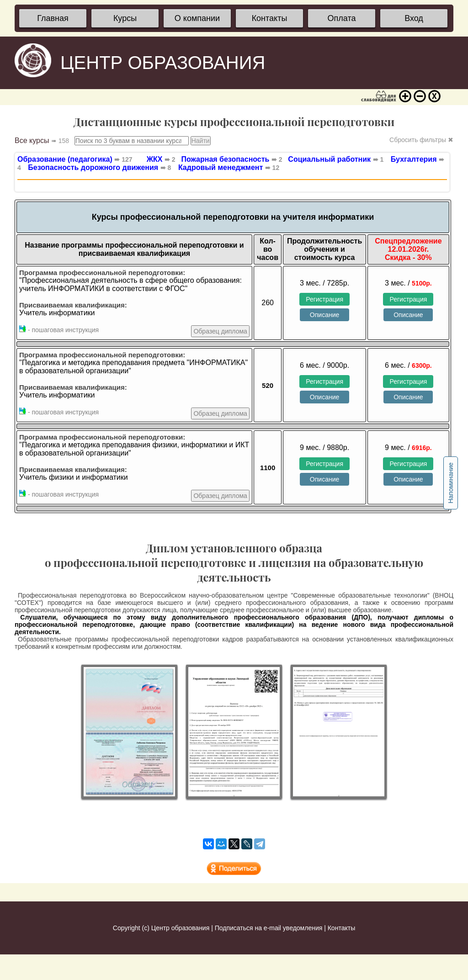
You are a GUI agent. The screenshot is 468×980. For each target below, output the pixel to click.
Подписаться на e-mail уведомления (269, 928)
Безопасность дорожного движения (99, 167)
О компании (197, 18)
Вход (414, 18)
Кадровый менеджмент (229, 167)
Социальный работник (334, 159)
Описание (324, 315)
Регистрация (324, 299)
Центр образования (180, 928)
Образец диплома (220, 331)
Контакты (270, 18)
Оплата (342, 18)
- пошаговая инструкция (59, 329)
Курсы (125, 18)
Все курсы (42, 140)
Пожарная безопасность (230, 159)
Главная (53, 18)
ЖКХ (161, 159)
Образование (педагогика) (75, 159)
